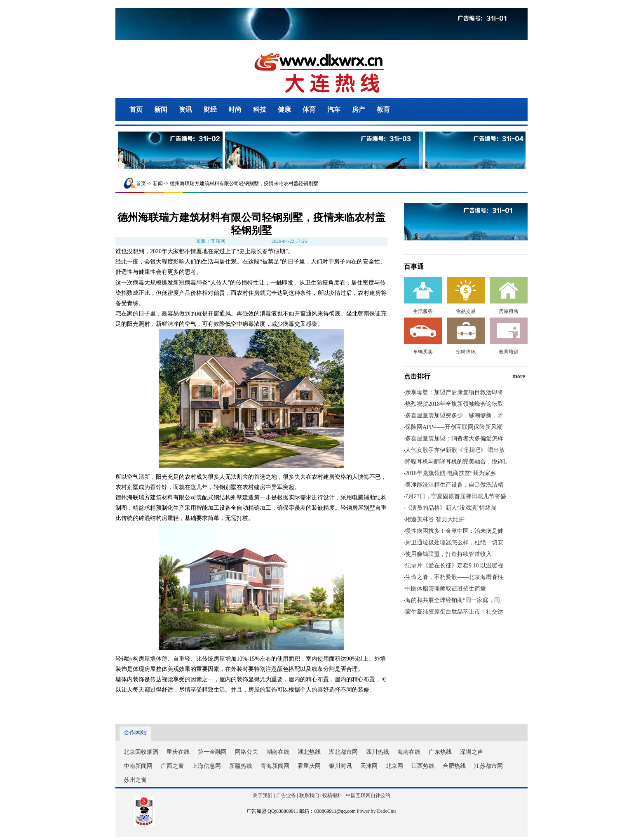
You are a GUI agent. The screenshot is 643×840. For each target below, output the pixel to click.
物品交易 (466, 311)
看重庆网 (309, 766)
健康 (284, 109)
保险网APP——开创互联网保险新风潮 (454, 427)
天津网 (369, 766)
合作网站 (135, 733)
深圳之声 (472, 752)
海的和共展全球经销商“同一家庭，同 (453, 600)
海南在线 (409, 752)
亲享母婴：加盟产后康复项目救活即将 (454, 392)
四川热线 (378, 752)
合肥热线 (454, 766)
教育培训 (509, 352)
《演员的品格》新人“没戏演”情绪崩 (451, 508)
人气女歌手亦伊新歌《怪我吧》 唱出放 (455, 450)
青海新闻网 (275, 766)
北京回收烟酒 (141, 752)
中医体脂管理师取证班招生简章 (446, 589)
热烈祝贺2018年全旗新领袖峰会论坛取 (454, 404)
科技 (260, 109)
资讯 (185, 109)
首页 (136, 109)
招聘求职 (466, 352)
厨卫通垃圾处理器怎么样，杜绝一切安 (454, 542)
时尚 (235, 109)
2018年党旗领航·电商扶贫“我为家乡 (451, 473)
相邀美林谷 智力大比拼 (435, 519)
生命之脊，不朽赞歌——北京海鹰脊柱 (454, 577)
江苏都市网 (488, 766)
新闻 (161, 109)
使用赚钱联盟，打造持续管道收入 (448, 554)
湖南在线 (278, 752)
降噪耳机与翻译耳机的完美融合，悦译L (456, 462)
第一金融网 (212, 752)
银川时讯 (340, 766)
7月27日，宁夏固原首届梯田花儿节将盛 (456, 496)
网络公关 (246, 752)
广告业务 (286, 795)
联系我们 (309, 795)
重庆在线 (178, 752)
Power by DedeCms (377, 811)
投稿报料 (332, 795)
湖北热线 (309, 752)
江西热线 (423, 766)
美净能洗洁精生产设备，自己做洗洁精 (454, 485)
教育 (383, 109)
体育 (309, 109)
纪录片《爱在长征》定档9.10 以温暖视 (454, 566)
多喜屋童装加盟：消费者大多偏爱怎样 (454, 439)
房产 (359, 109)
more (519, 376)
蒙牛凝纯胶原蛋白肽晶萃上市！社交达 (454, 612)
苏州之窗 (135, 780)
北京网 (394, 766)
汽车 (334, 109)
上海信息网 (207, 766)
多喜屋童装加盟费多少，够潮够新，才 (454, 415)
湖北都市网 (343, 752)
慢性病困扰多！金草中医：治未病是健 (454, 531)
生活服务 (423, 311)
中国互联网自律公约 (368, 795)
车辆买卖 (423, 352)
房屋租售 (509, 311)
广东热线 (440, 752)
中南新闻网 (138, 766)
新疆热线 (241, 766)
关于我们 (263, 795)
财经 (210, 109)
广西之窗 (172, 766)
